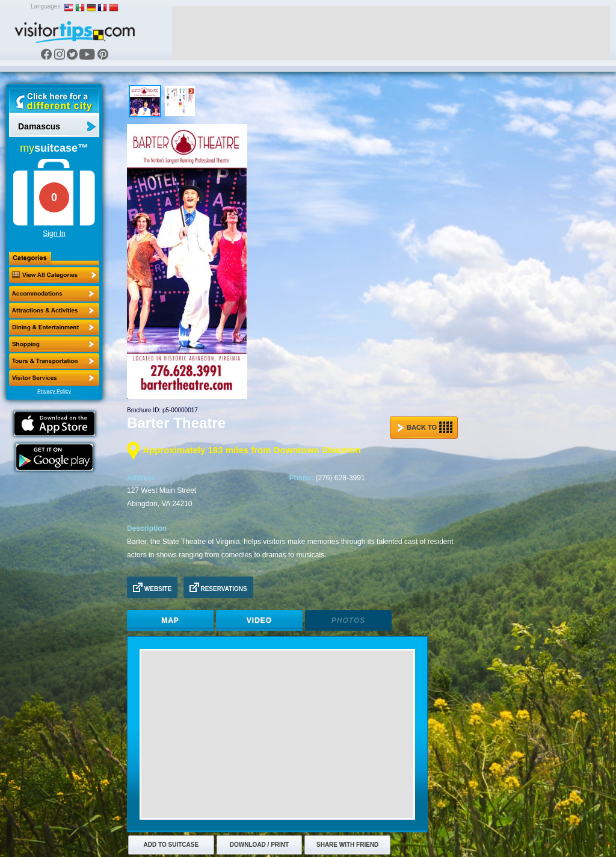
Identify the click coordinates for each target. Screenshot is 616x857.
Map (170, 620)
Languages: (46, 6)
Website (152, 587)
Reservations (218, 587)
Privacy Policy (54, 391)
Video (259, 620)
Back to (425, 427)
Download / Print (259, 845)
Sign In (54, 234)
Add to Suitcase (171, 845)
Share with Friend (347, 845)
